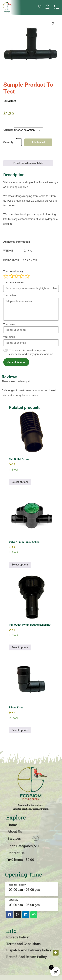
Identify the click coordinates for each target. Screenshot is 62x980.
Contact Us (16, 853)
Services (23, 838)
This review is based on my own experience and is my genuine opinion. (31, 352)
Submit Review (16, 362)
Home (12, 825)
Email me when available (28, 163)
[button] (53, 24)
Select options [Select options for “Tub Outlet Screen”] (20, 482)
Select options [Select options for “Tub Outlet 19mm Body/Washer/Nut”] (20, 647)
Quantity (8, 130)
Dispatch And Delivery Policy (29, 950)
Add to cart (38, 142)
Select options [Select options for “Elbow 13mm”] (20, 730)
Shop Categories (23, 846)
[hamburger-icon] (57, 7)
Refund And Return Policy (27, 957)
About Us (15, 831)
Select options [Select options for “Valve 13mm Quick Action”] (20, 565)
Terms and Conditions (23, 944)
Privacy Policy (18, 937)
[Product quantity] (19, 142)
